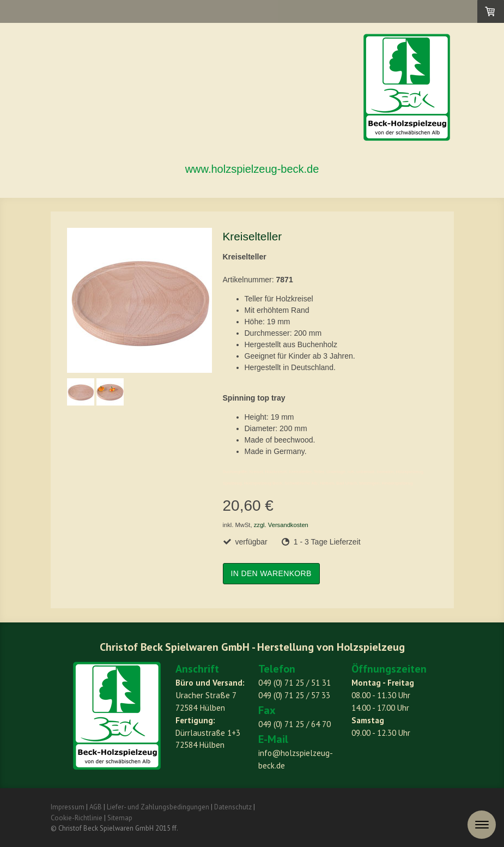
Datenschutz (233, 807)
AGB (96, 807)
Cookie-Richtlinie (77, 818)
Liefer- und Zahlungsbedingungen (158, 807)
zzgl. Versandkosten (281, 525)
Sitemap (120, 818)
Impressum (68, 807)
